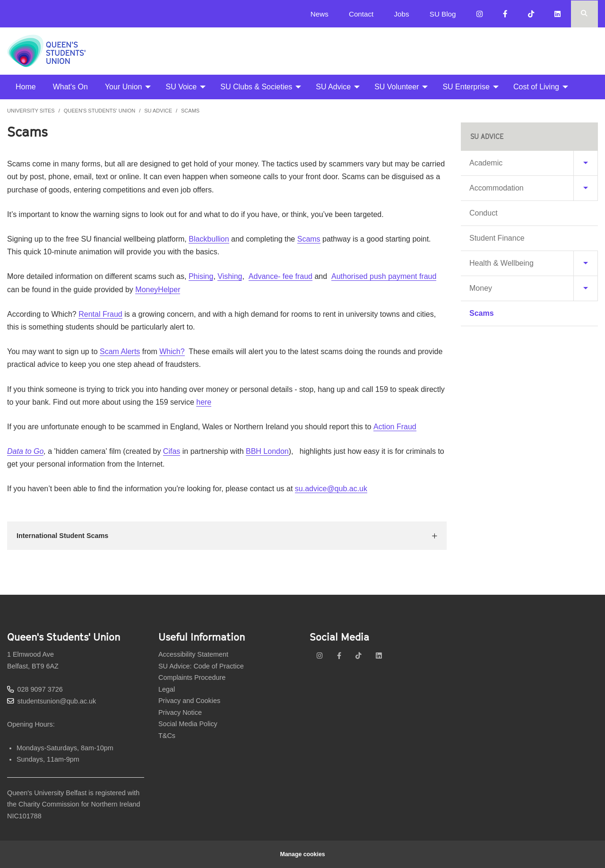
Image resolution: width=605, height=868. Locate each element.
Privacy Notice (180, 712)
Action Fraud (395, 427)
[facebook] (339, 656)
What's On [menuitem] (70, 87)
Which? (172, 352)
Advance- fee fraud (281, 276)
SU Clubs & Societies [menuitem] (256, 87)
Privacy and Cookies (189, 701)
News (320, 14)
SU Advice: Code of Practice (201, 666)
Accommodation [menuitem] (497, 188)
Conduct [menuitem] (484, 213)
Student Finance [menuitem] (497, 238)
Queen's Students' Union (100, 111)
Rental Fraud (100, 314)
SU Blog (443, 14)
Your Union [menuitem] (124, 87)
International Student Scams (62, 536)
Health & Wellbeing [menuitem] (501, 263)
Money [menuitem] (481, 288)
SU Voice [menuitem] (181, 87)
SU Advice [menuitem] (333, 87)
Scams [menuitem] (482, 313)
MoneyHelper (158, 290)
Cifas (172, 451)
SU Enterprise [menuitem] (466, 87)
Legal (167, 689)
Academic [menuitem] (486, 163)
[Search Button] (584, 14)
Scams (190, 111)
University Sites (31, 111)
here (204, 402)
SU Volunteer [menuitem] (397, 87)
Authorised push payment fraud (384, 276)
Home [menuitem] (26, 87)
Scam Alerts (120, 352)
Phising (201, 276)
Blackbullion (209, 239)
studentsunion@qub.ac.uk (57, 701)
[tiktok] (359, 656)
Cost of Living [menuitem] (536, 87)
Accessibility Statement (193, 654)
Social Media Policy (188, 724)
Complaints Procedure (192, 677)
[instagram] (320, 656)
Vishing (230, 276)
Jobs (401, 14)
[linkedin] (379, 656)
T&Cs (167, 736)
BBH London (267, 451)
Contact (361, 14)
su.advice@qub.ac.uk (331, 489)
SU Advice (158, 111)
